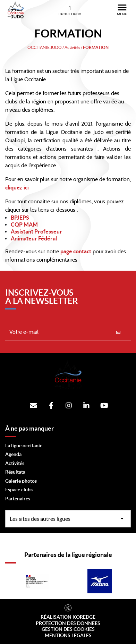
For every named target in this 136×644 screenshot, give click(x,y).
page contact (75, 252)
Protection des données (68, 623)
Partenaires (18, 499)
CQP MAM (24, 224)
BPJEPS (20, 218)
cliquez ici (17, 188)
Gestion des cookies (68, 629)
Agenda (13, 454)
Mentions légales (68, 635)
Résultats (15, 472)
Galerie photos (21, 481)
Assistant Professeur (36, 231)
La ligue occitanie (24, 446)
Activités (15, 463)
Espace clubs (19, 490)
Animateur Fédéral (34, 238)
